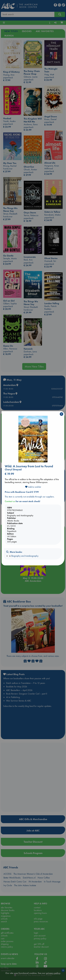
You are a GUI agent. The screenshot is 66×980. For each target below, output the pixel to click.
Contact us (10, 501)
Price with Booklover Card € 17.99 (22, 492)
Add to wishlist (33, 487)
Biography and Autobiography (25, 556)
